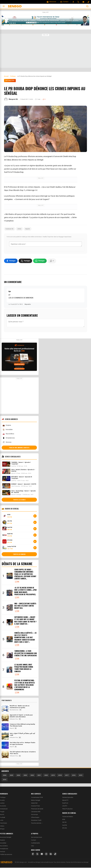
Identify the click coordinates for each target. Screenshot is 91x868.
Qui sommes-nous (37, 838)
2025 (11, 776)
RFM (64, 820)
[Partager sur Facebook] (11, 261)
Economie (3, 806)
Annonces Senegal (6, 838)
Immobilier (8, 430)
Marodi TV (65, 801)
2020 (46, 776)
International (4, 809)
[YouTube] (83, 2)
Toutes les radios (19, 555)
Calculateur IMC (36, 812)
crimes (19, 229)
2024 (18, 776)
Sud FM (65, 826)
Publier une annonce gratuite (19, 448)
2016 (74, 776)
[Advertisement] (45, 51)
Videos (2, 826)
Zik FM (64, 823)
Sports (2, 815)
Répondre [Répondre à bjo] (28, 305)
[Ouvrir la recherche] (87, 6)
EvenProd (65, 804)
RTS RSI (65, 829)
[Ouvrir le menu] (4, 6)
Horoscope (34, 815)
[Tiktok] (88, 2)
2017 (67, 776)
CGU (32, 846)
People (2, 812)
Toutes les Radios (68, 817)
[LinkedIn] (51, 854)
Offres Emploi (35, 818)
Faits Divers (3, 824)
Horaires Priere (35, 806)
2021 (39, 776)
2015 (81, 776)
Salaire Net (34, 804)
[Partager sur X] (25, 261)
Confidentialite (35, 843)
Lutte (2, 821)
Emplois (7, 426)
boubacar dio (10, 229)
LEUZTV (65, 806)
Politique (3, 798)
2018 (60, 776)
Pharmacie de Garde (37, 809)
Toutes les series (19, 500)
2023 (25, 776)
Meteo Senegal (36, 801)
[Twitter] (78, 2)
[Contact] (64, 2)
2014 (5, 780)
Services (7, 443)
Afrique (2, 829)
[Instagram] (46, 854)
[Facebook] (73, 2)
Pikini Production (67, 809)
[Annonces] (51, 2)
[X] (37, 854)
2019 (53, 776)
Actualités (10, 80)
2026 (5, 776)
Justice (2, 804)
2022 (32, 776)
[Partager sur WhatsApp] (40, 261)
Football (2, 818)
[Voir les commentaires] (52, 261)
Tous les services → (37, 824)
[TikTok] (55, 854)
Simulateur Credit (36, 821)
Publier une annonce (6, 855)
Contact (34, 841)
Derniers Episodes (68, 798)
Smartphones (9, 438)
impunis (28, 229)
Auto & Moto (8, 434)
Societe (2, 801)
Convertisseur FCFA (37, 798)
